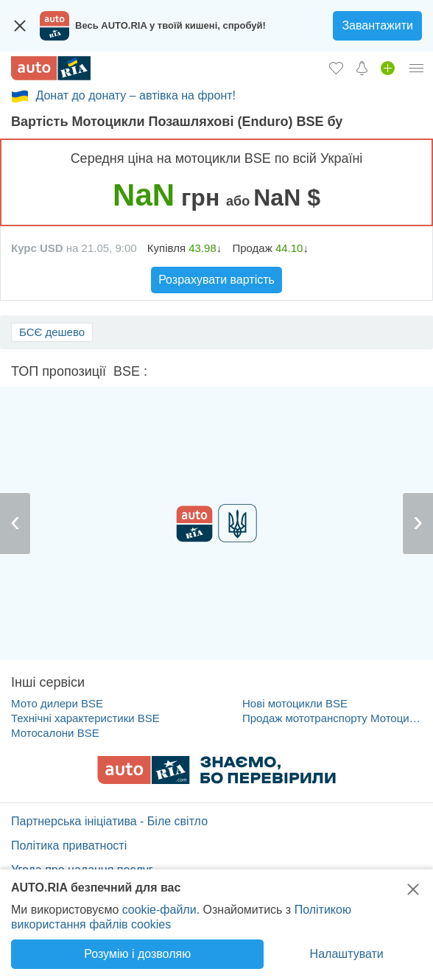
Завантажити (377, 25)
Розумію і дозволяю (137, 954)
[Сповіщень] (362, 68)
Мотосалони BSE (55, 733)
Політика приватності (69, 846)
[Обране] (336, 68)
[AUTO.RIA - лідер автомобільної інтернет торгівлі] (51, 68)
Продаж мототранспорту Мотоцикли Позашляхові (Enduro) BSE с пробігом (332, 718)
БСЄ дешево (52, 332)
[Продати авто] (388, 68)
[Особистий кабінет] (417, 68)
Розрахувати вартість (216, 280)
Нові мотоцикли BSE (295, 703)
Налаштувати (347, 954)
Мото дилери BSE (57, 703)
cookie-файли (159, 910)
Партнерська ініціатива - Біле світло (109, 821)
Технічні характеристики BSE (85, 718)
